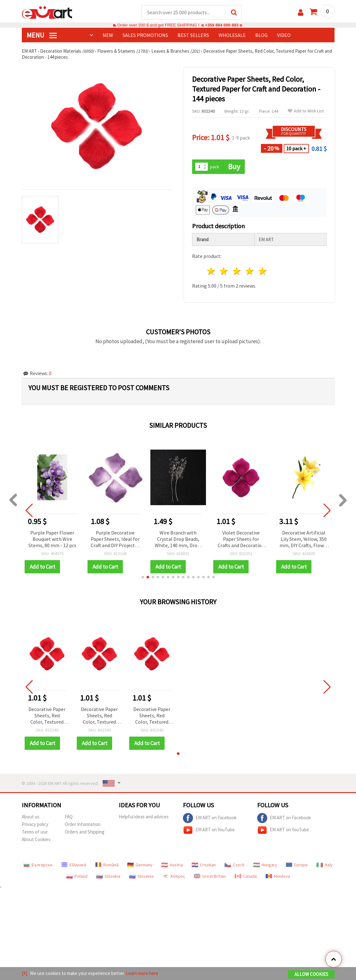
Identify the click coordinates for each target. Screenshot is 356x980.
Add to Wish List (306, 111)
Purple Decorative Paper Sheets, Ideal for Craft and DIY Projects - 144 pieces (178, 539)
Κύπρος (174, 876)
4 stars (250, 271)
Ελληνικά (74, 865)
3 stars (237, 271)
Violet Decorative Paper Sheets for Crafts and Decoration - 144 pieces (304, 539)
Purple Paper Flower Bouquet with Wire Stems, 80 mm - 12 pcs (115, 539)
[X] (24, 973)
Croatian (204, 865)
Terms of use (35, 832)
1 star (211, 271)
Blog (261, 35)
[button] (143, 577)
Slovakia (108, 876)
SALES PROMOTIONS (145, 35)
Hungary (265, 865)
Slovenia (141, 876)
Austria (172, 865)
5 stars (263, 271)
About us (31, 817)
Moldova (278, 876)
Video (284, 35)
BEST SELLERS (193, 35)
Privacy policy (35, 824)
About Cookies (36, 839)
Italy (325, 865)
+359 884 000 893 (222, 25)
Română (107, 865)
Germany (140, 865)
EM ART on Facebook (210, 818)
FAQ (69, 817)
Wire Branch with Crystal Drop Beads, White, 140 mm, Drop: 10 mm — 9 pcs (241, 539)
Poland (77, 876)
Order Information (83, 824)
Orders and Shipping (85, 832)
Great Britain (210, 876)
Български (38, 865)
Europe (297, 865)
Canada (246, 876)
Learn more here (142, 973)
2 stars (224, 271)
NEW (108, 35)
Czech (235, 865)
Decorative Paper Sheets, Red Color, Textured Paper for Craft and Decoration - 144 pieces (47, 716)
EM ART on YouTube (209, 830)
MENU (42, 35)
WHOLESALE (232, 35)
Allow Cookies (311, 974)
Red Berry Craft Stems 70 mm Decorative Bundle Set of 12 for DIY (52, 539)
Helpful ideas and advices (144, 817)
